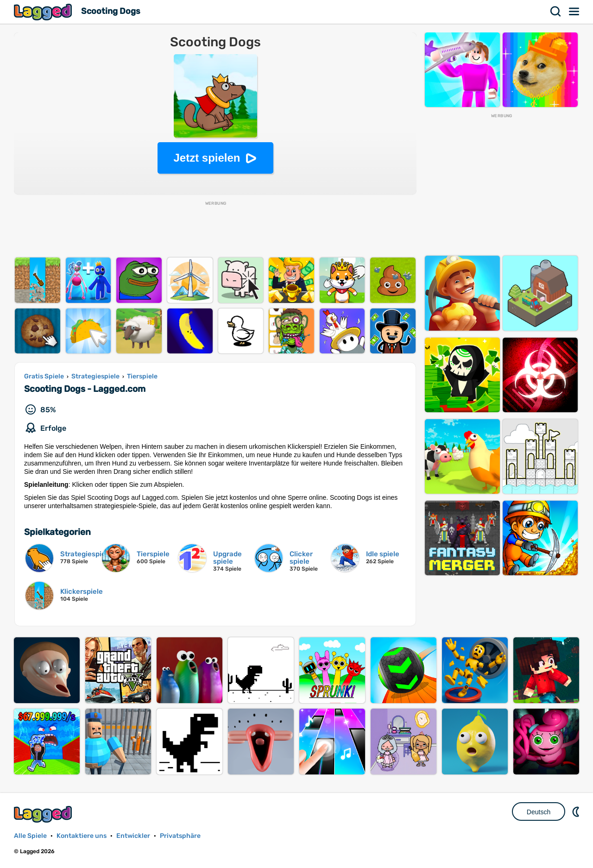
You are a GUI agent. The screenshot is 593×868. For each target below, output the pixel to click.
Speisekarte (574, 12)
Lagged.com (44, 814)
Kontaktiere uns (82, 836)
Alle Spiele (30, 836)
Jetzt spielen (207, 158)
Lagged (44, 12)
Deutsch (539, 812)
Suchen (556, 12)
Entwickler (133, 836)
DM (577, 811)
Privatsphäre (180, 836)
